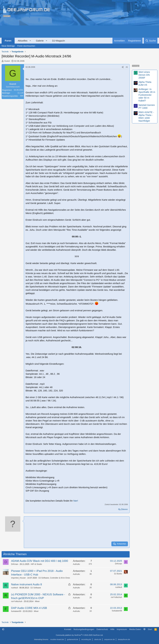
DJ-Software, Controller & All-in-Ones (54, 578)
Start (150, 629)
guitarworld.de (73, 639)
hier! (76, 501)
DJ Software (36, 588)
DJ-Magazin (59, 41)
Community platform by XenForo (80, 635)
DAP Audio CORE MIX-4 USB (29, 608)
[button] (30, 41)
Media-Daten (135, 629)
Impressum (122, 629)
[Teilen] (123, 67)
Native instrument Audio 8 (27, 584)
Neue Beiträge (8, 46)
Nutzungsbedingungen (84, 629)
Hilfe (112, 629)
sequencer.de (109, 639)
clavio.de (98, 639)
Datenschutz (102, 629)
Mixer (37, 601)
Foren (8, 41)
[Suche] (151, 41)
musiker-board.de (57, 639)
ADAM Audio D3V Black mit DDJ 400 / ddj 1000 (40, 561)
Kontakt (68, 629)
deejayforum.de (124, 639)
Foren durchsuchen (26, 46)
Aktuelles (23, 41)
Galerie (40, 41)
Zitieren (124, 509)
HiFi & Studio (36, 564)
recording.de (86, 639)
